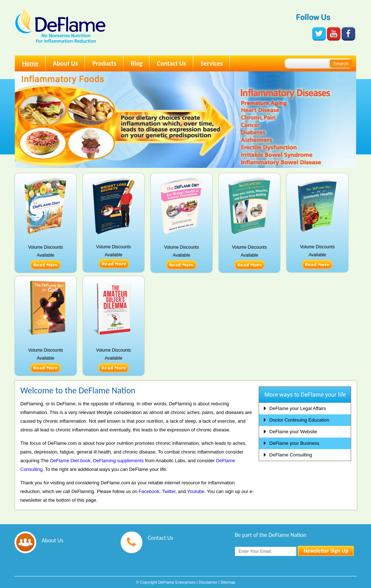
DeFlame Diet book (70, 461)
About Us (65, 63)
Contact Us (171, 63)
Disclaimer (208, 582)
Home (30, 63)
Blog (137, 63)
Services (212, 63)
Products (104, 63)
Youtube (196, 491)
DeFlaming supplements (118, 461)
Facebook (149, 491)
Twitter (169, 491)
